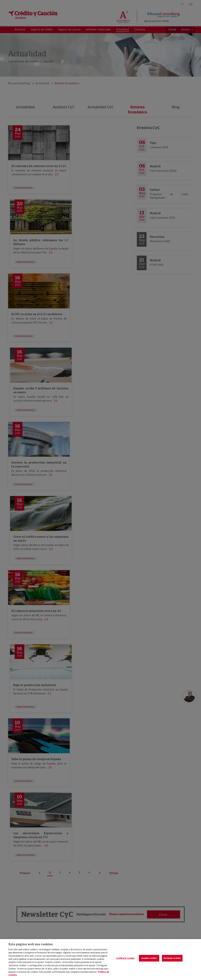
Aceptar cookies (149, 958)
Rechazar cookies (172, 958)
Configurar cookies (125, 958)
